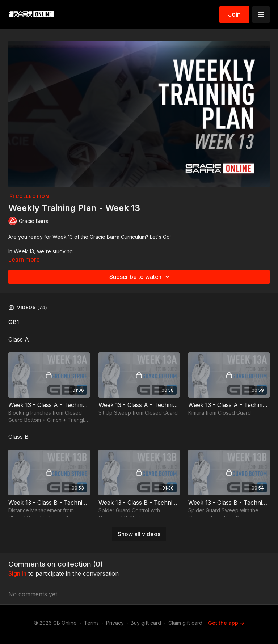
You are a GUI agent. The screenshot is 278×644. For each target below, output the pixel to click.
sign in (17, 573)
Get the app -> (226, 623)
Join (234, 14)
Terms (91, 623)
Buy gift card (146, 623)
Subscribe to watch (140, 277)
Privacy (115, 623)
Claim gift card (185, 623)
